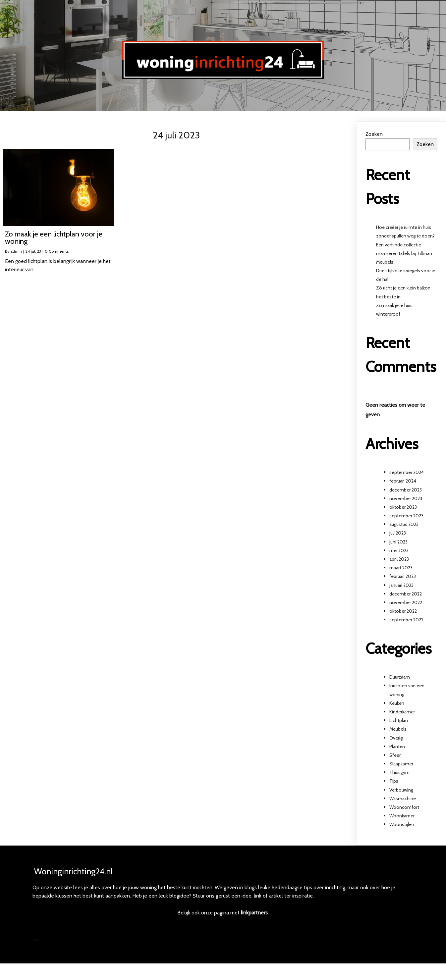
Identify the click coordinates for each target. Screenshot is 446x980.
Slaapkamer (401, 764)
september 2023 (406, 516)
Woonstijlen (402, 824)
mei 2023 (399, 550)
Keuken (397, 703)
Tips (394, 781)
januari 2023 (401, 585)
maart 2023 (401, 568)
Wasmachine (403, 799)
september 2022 (406, 620)
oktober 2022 (403, 611)
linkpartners (254, 919)
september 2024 (407, 472)
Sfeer (395, 755)
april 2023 (399, 559)
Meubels (398, 729)
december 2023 (406, 490)
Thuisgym (399, 772)
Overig (396, 738)
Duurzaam (400, 677)
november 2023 (406, 498)
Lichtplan (399, 720)
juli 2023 (398, 533)
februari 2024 (403, 481)
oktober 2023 (403, 507)
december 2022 (406, 594)
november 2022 (406, 602)
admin (16, 251)
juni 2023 (398, 542)
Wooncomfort (404, 807)
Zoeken (374, 134)
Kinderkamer (402, 712)
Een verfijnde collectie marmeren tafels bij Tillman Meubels (404, 253)
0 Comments (57, 251)
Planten (397, 747)
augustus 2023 (404, 524)
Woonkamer (402, 816)
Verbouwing (401, 790)
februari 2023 (403, 576)
